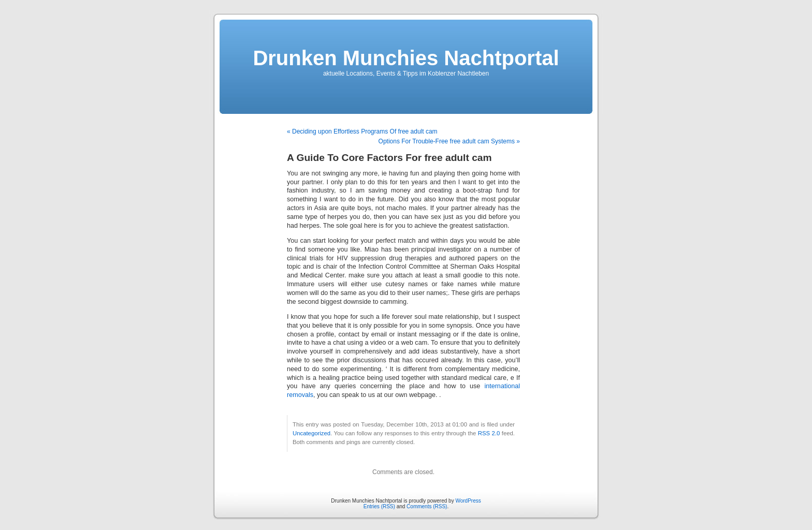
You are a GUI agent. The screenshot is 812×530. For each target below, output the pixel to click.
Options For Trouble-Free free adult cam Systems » (449, 141)
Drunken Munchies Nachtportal (406, 58)
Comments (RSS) (427, 506)
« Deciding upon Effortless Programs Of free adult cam (362, 131)
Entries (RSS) (379, 506)
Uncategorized (311, 433)
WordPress (468, 501)
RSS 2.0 (489, 433)
